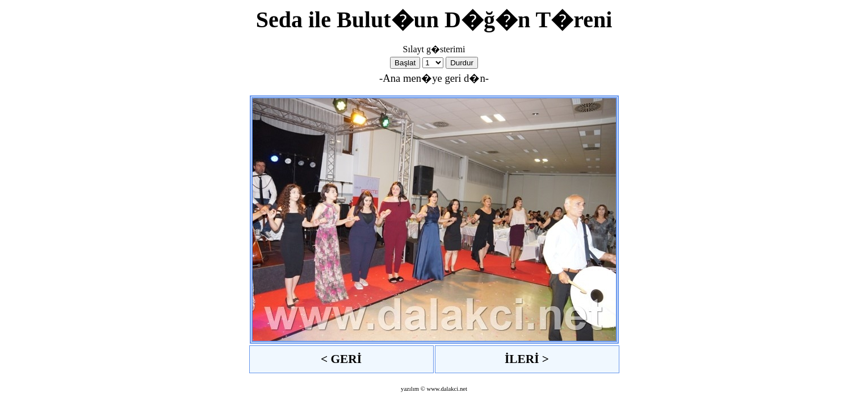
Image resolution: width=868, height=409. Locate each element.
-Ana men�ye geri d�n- (434, 78)
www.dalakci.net (447, 389)
